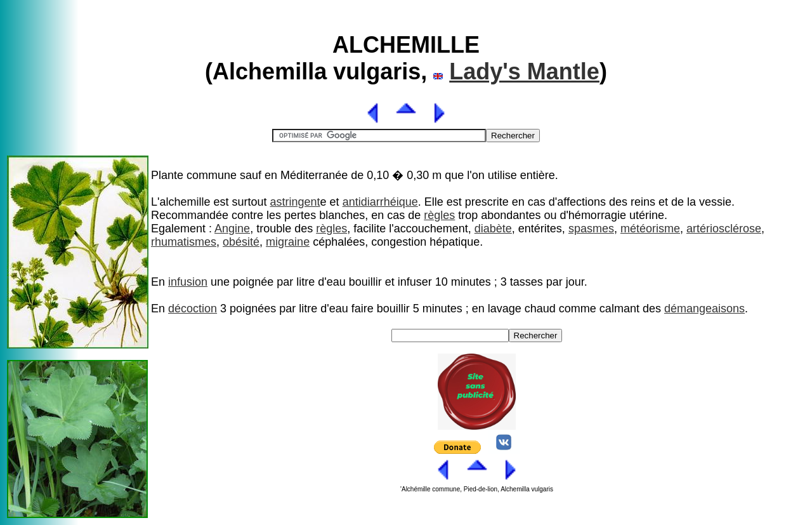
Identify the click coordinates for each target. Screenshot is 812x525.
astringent (295, 202)
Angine (232, 229)
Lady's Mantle (524, 71)
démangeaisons (704, 309)
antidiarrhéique (380, 202)
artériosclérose (724, 229)
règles (439, 215)
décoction (193, 309)
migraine (288, 242)
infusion (188, 282)
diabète (493, 229)
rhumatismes (184, 242)
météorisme (650, 229)
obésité (241, 242)
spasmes (591, 229)
